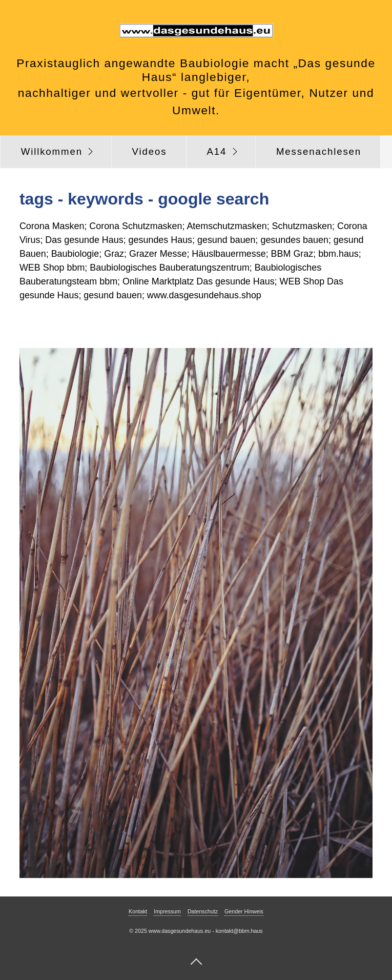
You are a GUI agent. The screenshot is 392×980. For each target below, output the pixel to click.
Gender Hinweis (244, 911)
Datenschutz (203, 911)
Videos (150, 151)
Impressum (167, 911)
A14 (216, 151)
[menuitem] (56, 152)
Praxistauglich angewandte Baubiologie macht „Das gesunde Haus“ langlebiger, (196, 70)
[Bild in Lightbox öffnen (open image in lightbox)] (196, 613)
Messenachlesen (319, 151)
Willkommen (52, 151)
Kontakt (138, 911)
